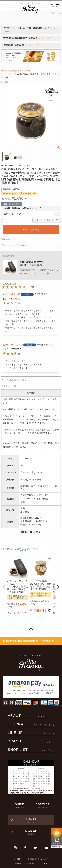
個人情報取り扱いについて (38, 859)
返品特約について (9, 239)
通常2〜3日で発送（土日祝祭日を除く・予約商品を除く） (31, 641)
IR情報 (45, 863)
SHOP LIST (31, 750)
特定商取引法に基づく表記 (25, 863)
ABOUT (31, 716)
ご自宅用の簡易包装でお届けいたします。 (22, 208)
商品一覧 (55, 13)
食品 (22, 71)
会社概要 (17, 859)
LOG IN (31, 820)
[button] (4, 587)
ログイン (27, 693)
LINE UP (31, 733)
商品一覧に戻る (31, 532)
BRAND (31, 741)
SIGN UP (31, 832)
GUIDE (19, 806)
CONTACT (43, 806)
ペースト (30, 71)
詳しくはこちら (45, 38)
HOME (4, 71)
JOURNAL (31, 724)
